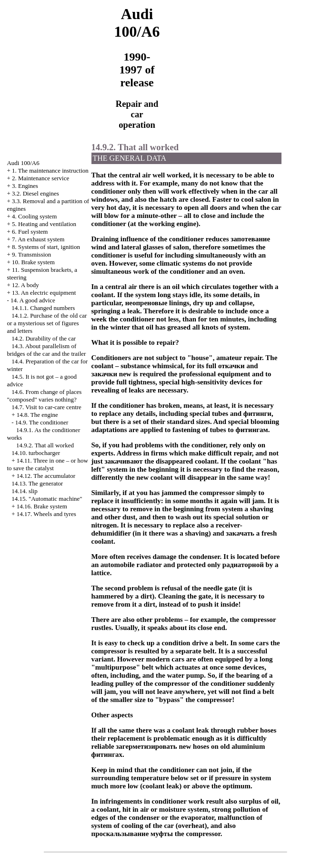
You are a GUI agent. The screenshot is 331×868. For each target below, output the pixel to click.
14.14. (25, 491)
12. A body (25, 285)
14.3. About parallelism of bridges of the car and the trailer (46, 350)
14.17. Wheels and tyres (46, 514)
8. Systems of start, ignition (46, 247)
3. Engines (25, 186)
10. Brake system (33, 262)
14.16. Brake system (42, 506)
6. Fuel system (30, 232)
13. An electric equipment (44, 293)
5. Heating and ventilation (44, 224)
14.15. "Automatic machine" (47, 499)
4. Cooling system (34, 216)
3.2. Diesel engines (35, 193)
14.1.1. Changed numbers (43, 308)
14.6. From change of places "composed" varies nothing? (44, 396)
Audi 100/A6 (23, 163)
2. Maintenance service (40, 178)
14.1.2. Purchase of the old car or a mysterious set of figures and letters (47, 323)
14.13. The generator (37, 483)
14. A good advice (33, 300)
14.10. (36, 453)
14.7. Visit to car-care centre (46, 407)
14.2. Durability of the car (44, 338)
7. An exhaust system (38, 239)
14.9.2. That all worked (45, 445)
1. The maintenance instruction (50, 170)
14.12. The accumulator (46, 476)
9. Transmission (31, 254)
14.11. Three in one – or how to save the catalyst (47, 464)
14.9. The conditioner (42, 422)
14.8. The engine (37, 415)
